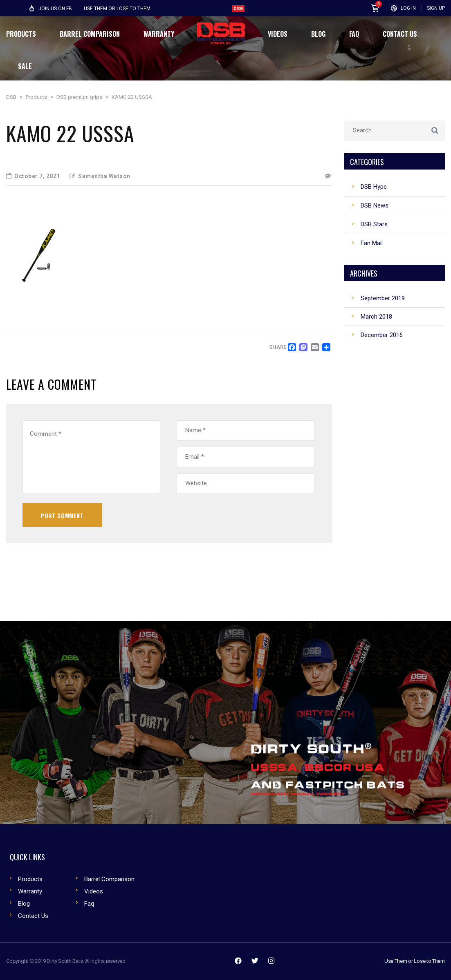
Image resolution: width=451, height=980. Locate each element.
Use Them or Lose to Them (415, 961)
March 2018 (376, 317)
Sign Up (436, 8)
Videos (94, 891)
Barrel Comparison (109, 879)
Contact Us (33, 916)
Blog (24, 904)
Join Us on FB (55, 9)
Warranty (30, 891)
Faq (89, 904)
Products (30, 879)
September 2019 (383, 298)
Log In (408, 8)
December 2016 (382, 335)
